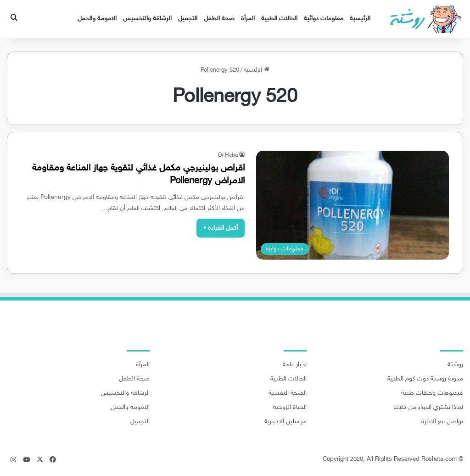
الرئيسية (360, 19)
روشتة (455, 365)
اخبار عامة (295, 365)
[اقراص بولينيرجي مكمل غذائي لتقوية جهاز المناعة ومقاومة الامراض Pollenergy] (352, 205)
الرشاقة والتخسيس (147, 19)
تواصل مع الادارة (442, 422)
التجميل (188, 19)
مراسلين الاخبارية (285, 422)
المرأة (248, 19)
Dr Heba (228, 155)
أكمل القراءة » (221, 228)
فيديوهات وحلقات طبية (432, 393)
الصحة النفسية (288, 393)
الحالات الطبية (279, 19)
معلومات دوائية (324, 19)
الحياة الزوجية (290, 408)
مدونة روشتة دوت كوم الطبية (425, 379)
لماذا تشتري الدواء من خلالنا (428, 408)
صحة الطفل (219, 19)
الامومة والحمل (97, 19)
